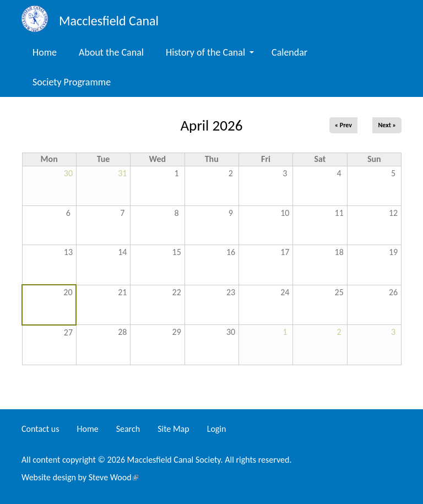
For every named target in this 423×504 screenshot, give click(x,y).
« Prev (343, 125)
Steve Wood (113, 477)
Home (45, 52)
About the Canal (111, 52)
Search (128, 429)
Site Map (173, 429)
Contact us (40, 429)
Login (217, 429)
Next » (387, 125)
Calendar (289, 52)
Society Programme (72, 82)
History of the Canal (210, 52)
